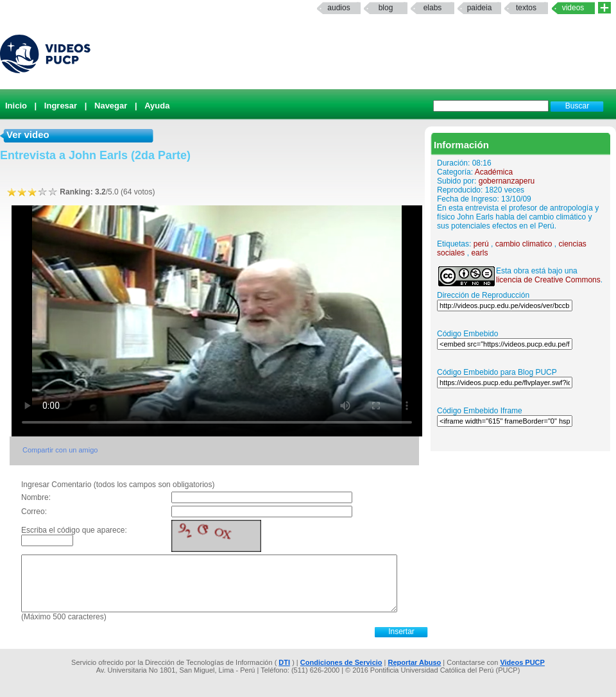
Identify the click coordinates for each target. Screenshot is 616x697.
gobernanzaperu (507, 181)
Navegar (111, 106)
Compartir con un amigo (60, 450)
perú (481, 244)
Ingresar (61, 106)
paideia (480, 8)
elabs (433, 8)
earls (479, 253)
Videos (573, 8)
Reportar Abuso (415, 662)
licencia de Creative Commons (548, 280)
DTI (284, 662)
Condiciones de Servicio (341, 662)
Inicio (16, 106)
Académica (494, 172)
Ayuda (157, 106)
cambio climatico (524, 244)
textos (526, 8)
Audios (338, 8)
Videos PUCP (522, 662)
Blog (386, 8)
